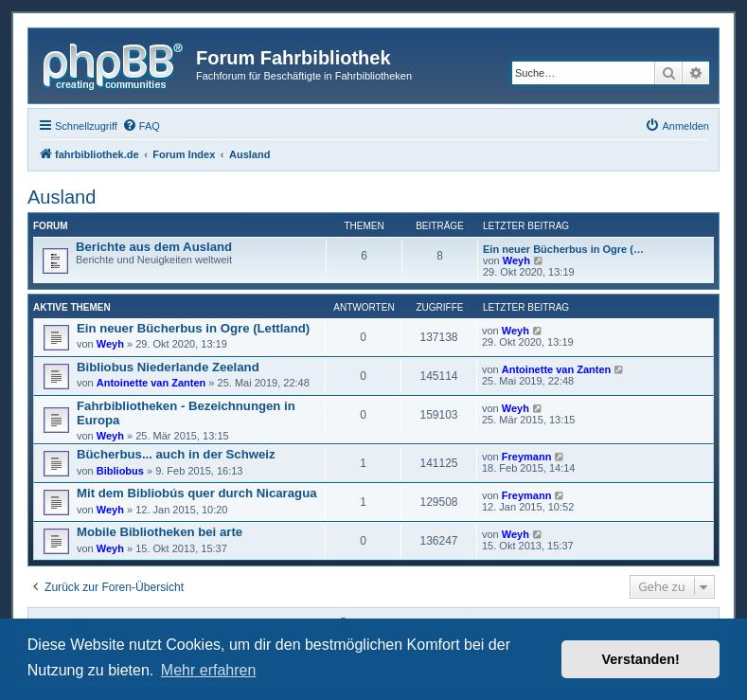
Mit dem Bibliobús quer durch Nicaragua (197, 493)
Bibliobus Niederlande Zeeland (168, 367)
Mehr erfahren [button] (209, 670)
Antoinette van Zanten (151, 383)
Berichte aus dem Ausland (154, 247)
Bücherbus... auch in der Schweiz (176, 454)
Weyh (516, 260)
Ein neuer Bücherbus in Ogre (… (563, 249)
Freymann (527, 457)
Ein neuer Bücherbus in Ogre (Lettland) (193, 328)
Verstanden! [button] (641, 659)
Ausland (62, 197)
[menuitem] (141, 126)
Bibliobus (120, 471)
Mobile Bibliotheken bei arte (160, 532)
